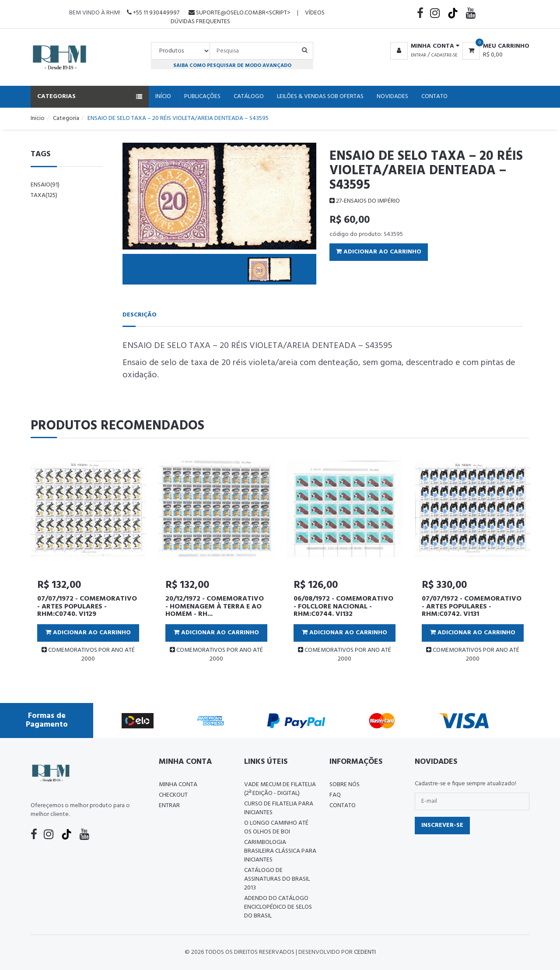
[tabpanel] (88, 561)
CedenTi (365, 952)
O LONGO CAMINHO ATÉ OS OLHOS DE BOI (276, 828)
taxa (44, 195)
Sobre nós (345, 785)
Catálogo (249, 97)
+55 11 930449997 (153, 13)
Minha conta (178, 785)
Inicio (38, 118)
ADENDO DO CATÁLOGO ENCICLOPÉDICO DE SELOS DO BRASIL (278, 907)
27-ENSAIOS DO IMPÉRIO (365, 201)
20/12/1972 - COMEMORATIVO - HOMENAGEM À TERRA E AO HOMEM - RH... (215, 606)
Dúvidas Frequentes (200, 22)
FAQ (335, 795)
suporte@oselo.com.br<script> (240, 13)
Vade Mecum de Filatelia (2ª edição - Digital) (280, 789)
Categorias (90, 97)
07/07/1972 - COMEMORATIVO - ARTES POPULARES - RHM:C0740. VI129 (87, 606)
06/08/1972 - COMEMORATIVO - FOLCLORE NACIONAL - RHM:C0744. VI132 (343, 606)
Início (163, 97)
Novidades (392, 97)
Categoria (66, 118)
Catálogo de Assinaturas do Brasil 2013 (277, 879)
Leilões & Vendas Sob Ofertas (320, 97)
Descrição (140, 315)
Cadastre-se (444, 55)
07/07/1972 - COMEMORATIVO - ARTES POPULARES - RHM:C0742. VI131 (472, 606)
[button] (423, 46)
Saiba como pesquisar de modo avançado (232, 65)
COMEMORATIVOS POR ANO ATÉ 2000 (88, 655)
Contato (434, 97)
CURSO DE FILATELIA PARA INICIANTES (279, 808)
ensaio (45, 185)
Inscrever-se (442, 825)
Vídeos (315, 13)
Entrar (418, 55)
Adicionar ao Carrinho (379, 252)
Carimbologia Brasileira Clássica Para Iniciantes (280, 851)
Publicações (202, 97)
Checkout (173, 795)
